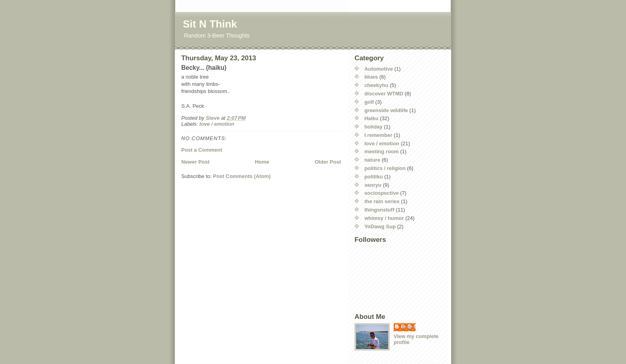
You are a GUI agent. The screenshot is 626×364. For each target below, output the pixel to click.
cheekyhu (376, 85)
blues (371, 77)
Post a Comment (202, 150)
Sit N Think (210, 24)
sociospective (382, 193)
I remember (378, 135)
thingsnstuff (379, 210)
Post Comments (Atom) (242, 176)
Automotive (379, 69)
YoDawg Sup (380, 227)
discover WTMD (384, 94)
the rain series (382, 201)
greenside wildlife (386, 110)
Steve (409, 327)
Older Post (328, 162)
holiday (374, 127)
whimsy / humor (384, 218)
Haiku (371, 118)
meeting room (382, 151)
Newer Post (195, 162)
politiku (374, 177)
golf (369, 102)
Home (262, 162)
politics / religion (385, 168)
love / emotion (217, 124)
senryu (373, 185)
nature (372, 160)
